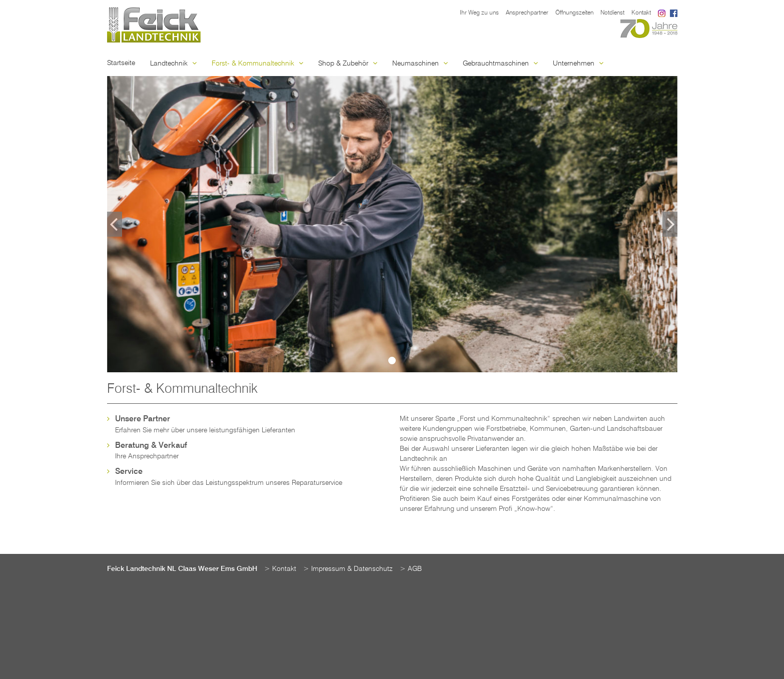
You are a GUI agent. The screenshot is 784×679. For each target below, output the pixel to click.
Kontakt (641, 13)
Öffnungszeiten (574, 13)
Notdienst (612, 13)
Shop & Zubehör (348, 64)
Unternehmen (578, 64)
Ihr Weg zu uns (479, 13)
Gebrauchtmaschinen (500, 64)
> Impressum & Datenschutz (348, 569)
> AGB (411, 569)
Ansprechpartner (527, 13)
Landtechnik (173, 64)
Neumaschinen (420, 64)
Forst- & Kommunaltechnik (257, 64)
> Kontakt (280, 569)
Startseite (121, 63)
